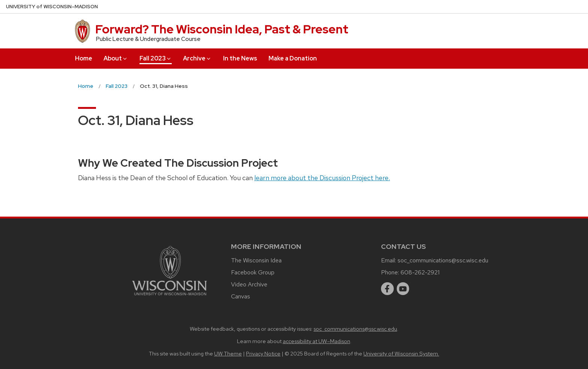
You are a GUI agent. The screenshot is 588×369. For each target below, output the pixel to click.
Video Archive (249, 284)
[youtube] (403, 289)
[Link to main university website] (169, 297)
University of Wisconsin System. (401, 353)
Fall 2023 (156, 58)
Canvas (241, 296)
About (116, 58)
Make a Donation (293, 58)
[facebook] (387, 289)
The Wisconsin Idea (256, 260)
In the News (240, 58)
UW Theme (228, 353)
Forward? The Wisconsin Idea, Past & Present (222, 29)
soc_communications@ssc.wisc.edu (443, 260)
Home (84, 58)
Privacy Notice (263, 353)
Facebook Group (253, 272)
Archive (197, 58)
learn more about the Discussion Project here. (322, 178)
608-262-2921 (420, 272)
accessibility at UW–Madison (316, 341)
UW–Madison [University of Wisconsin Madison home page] (52, 7)
